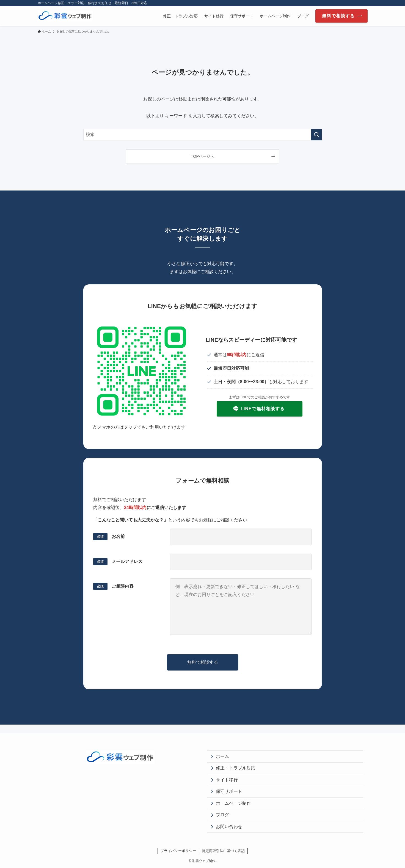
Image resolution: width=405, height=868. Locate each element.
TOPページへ (202, 156)
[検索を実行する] (316, 135)
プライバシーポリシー (178, 851)
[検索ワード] (203, 135)
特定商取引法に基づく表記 (223, 851)
